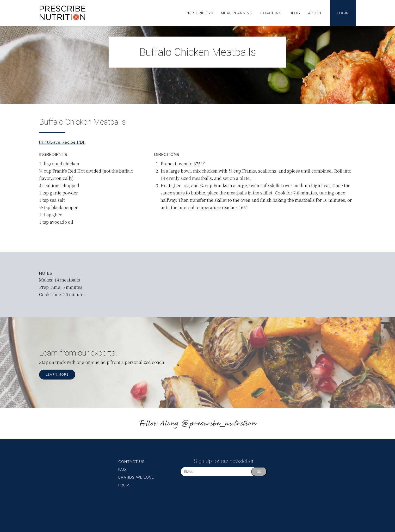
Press (125, 485)
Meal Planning (237, 13)
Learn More (57, 375)
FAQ (122, 470)
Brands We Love (136, 477)
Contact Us (131, 462)
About (315, 13)
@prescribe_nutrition (218, 424)
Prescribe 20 (199, 13)
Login (343, 13)
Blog (295, 13)
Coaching (271, 13)
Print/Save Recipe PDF (62, 142)
